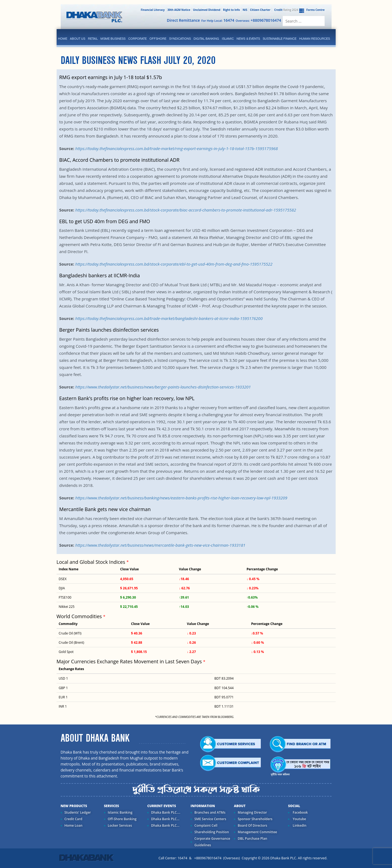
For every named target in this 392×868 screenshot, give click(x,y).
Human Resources (315, 39)
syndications (180, 39)
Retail (93, 39)
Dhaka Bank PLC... (165, 819)
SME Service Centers (210, 819)
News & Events (248, 39)
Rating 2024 (286, 10)
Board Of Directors (252, 825)
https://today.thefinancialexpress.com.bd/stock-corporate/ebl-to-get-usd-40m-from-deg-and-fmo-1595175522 (174, 264)
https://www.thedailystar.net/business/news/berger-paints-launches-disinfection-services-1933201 (163, 387)
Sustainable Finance (280, 39)
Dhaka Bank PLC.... (166, 812)
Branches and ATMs (210, 812)
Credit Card (73, 819)
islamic (228, 39)
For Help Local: (218, 20)
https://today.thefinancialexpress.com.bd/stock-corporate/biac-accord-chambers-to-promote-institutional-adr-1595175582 (186, 210)
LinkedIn (299, 825)
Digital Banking (206, 39)
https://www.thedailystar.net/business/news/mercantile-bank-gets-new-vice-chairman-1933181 (160, 545)
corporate (137, 39)
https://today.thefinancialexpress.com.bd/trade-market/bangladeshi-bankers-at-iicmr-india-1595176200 (169, 318)
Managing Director (252, 812)
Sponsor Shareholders (255, 819)
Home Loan (73, 825)
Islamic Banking (120, 812)
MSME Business (113, 39)
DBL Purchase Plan (252, 839)
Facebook (300, 812)
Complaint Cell (206, 825)
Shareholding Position (212, 832)
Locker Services (120, 825)
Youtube (299, 819)
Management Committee (257, 832)
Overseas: (258, 20)
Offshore (158, 39)
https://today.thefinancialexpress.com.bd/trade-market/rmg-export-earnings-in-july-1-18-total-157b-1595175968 (176, 148)
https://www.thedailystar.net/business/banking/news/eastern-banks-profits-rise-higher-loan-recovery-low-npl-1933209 (181, 498)
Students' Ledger (78, 812)
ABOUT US (78, 39)
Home (63, 39)
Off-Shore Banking (122, 819)
